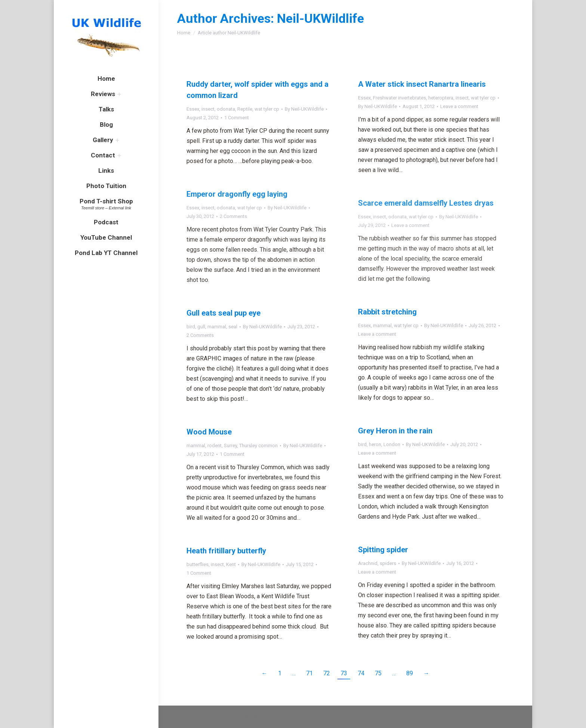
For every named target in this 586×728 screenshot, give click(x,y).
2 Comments (233, 216)
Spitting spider (383, 550)
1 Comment (237, 118)
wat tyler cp (267, 109)
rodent (215, 446)
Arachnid (368, 563)
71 (309, 673)
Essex (193, 109)
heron (375, 444)
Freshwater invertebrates (400, 98)
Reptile (245, 109)
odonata (226, 109)
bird (191, 327)
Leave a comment (459, 106)
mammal (382, 325)
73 (344, 673)
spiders (388, 563)
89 (410, 673)
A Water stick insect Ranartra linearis (422, 84)
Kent (231, 564)
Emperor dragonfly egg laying (237, 194)
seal (233, 327)
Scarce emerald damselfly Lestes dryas (426, 203)
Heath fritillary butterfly (226, 551)
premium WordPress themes (255, 717)
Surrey (230, 446)
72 (327, 673)
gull (201, 327)
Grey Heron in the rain (395, 431)
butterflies (198, 564)
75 (378, 673)
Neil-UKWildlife (320, 18)
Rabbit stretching (387, 312)
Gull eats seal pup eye (223, 313)
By (304, 109)
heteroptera (441, 98)
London (392, 444)
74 (361, 673)
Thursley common (258, 446)
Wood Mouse (209, 432)
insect (208, 109)
